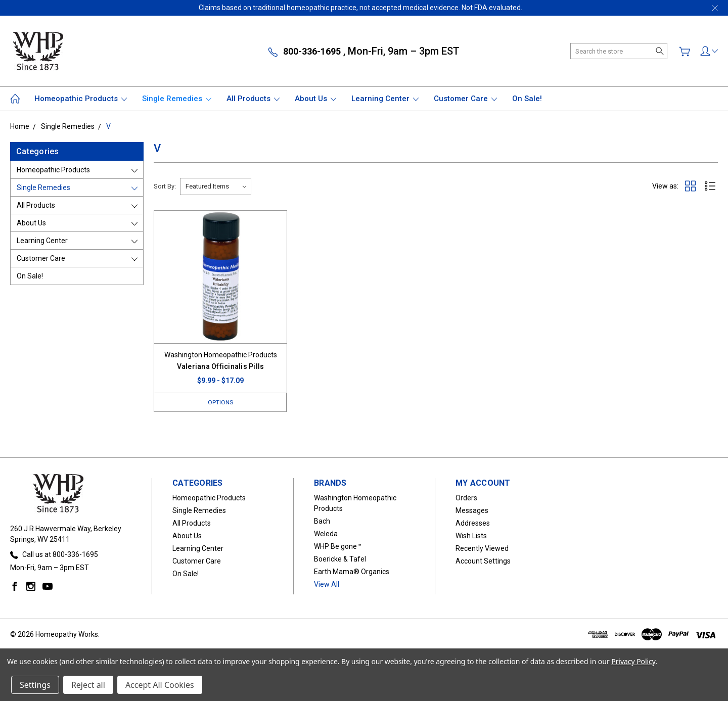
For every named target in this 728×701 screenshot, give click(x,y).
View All (327, 585)
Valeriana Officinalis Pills (221, 366)
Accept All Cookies (160, 685)
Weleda (326, 534)
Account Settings (483, 562)
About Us (315, 99)
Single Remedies (177, 99)
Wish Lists (471, 536)
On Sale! (527, 99)
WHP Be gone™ (338, 547)
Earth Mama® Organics (352, 572)
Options (220, 402)
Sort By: (165, 186)
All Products (253, 99)
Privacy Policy (633, 661)
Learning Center (385, 99)
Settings (35, 685)
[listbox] (216, 186)
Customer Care (465, 99)
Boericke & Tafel (340, 559)
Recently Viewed (482, 549)
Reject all (88, 685)
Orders (466, 498)
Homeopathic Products (81, 99)
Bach (322, 522)
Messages (472, 511)
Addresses (473, 524)
